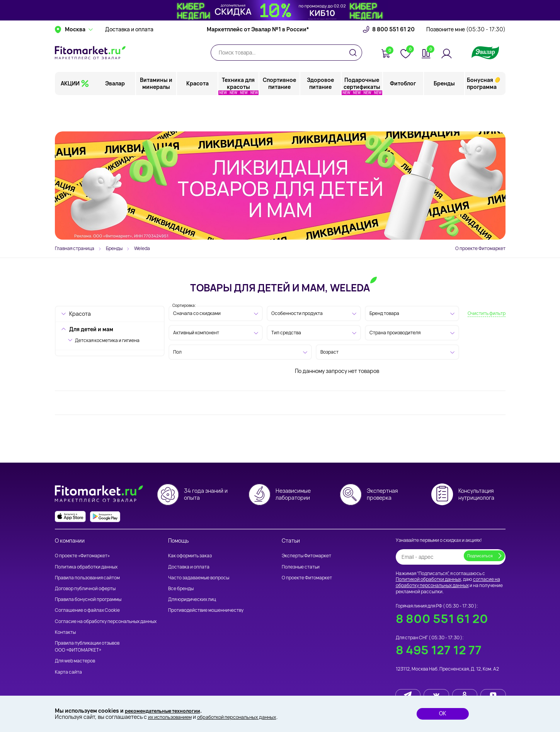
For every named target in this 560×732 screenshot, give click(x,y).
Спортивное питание (280, 114)
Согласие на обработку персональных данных (106, 621)
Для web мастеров (75, 661)
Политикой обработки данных (428, 579)
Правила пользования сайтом (87, 578)
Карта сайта (68, 672)
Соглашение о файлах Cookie (87, 610)
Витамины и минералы (157, 114)
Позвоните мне (466, 60)
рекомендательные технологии (168, 710)
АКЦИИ (70, 114)
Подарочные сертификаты (362, 114)
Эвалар (116, 114)
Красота (198, 114)
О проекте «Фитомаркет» (82, 556)
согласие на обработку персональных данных (448, 582)
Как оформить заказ (190, 556)
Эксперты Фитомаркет (306, 556)
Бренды (444, 114)
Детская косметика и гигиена (107, 340)
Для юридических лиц (192, 599)
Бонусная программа (482, 114)
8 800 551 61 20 (393, 60)
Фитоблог (403, 114)
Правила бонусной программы (88, 599)
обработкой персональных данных (248, 717)
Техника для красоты (239, 114)
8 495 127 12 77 (439, 650)
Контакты (65, 632)
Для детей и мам (91, 329)
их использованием (173, 717)
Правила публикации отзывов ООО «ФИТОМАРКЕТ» (87, 646)
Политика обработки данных (86, 567)
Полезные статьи (301, 567)
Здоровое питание (321, 114)
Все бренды (181, 588)
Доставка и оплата (129, 60)
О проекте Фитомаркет (480, 248)
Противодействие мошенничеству (206, 610)
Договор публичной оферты (85, 588)
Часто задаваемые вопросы (199, 578)
